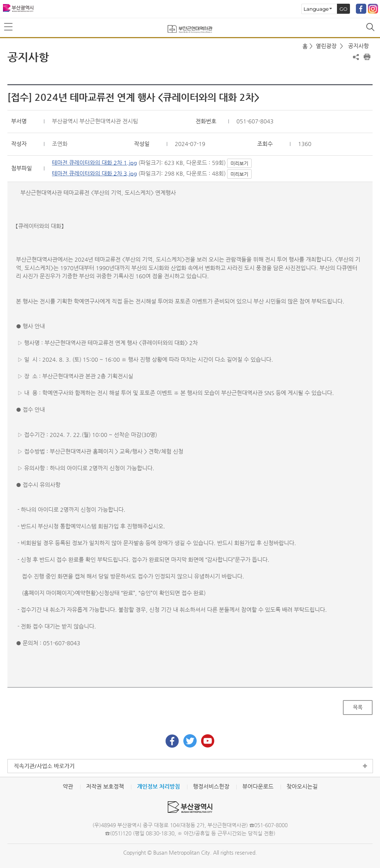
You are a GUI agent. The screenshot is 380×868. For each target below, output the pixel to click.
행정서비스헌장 (211, 786)
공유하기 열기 (356, 57)
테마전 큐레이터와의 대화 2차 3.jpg (94, 173)
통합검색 (371, 28)
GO (344, 9)
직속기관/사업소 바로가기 (44, 766)
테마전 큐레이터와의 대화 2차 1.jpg (94, 163)
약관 (68, 786)
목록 (358, 707)
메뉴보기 (9, 27)
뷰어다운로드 (258, 786)
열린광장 (326, 46)
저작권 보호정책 (105, 786)
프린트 (367, 57)
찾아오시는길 (302, 786)
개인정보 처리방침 (158, 786)
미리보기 (239, 163)
